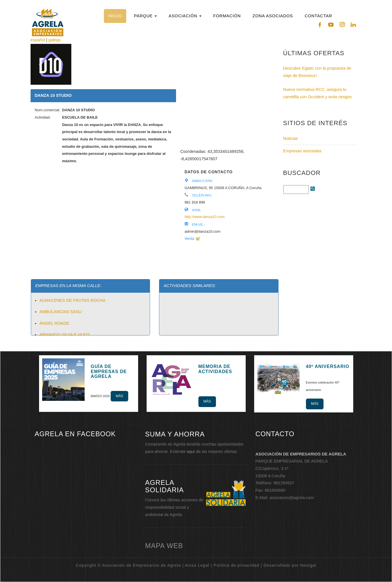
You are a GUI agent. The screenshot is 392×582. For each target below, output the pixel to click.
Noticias (290, 138)
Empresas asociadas (302, 151)
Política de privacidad (236, 565)
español (38, 40)
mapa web (164, 546)
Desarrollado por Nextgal (290, 565)
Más (119, 396)
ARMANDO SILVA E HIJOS (65, 335)
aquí (191, 452)
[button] (145, 16)
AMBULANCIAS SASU (60, 312)
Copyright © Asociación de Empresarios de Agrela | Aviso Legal (143, 565)
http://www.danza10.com (205, 217)
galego (55, 40)
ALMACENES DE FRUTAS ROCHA (72, 300)
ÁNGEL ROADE (54, 323)
